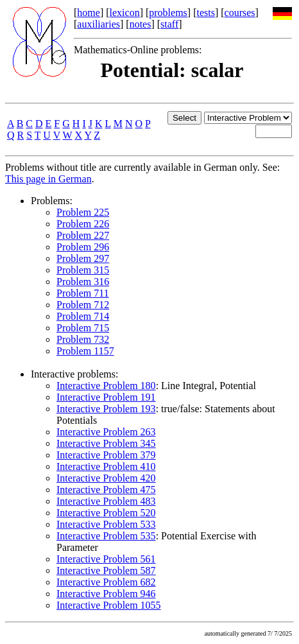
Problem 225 (83, 212)
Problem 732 (83, 339)
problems (168, 13)
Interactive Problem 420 (106, 478)
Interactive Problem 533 (106, 524)
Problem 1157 (85, 351)
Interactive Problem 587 (106, 570)
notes (141, 24)
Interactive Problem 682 (106, 582)
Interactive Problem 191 (106, 397)
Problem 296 (83, 247)
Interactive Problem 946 (106, 594)
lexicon (125, 13)
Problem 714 (83, 316)
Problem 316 (83, 282)
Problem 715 (83, 328)
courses (240, 13)
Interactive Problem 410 (106, 466)
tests (205, 13)
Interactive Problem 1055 (109, 605)
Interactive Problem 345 (106, 443)
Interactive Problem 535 (106, 536)
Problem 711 (83, 293)
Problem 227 (83, 235)
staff (169, 24)
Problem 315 (83, 270)
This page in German (48, 179)
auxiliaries (98, 24)
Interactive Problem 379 (106, 455)
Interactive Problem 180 (106, 386)
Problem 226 (83, 224)
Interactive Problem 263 (106, 432)
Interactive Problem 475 (106, 490)
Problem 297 (83, 258)
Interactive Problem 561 (106, 559)
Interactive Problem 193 (106, 409)
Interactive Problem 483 (106, 501)
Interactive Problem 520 (106, 513)
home (89, 13)
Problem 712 (83, 305)
